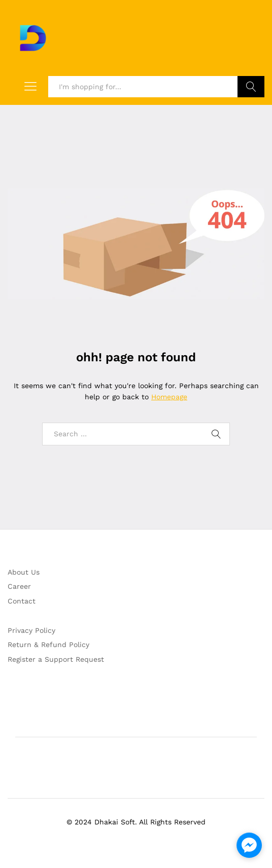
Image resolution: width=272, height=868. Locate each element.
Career (19, 586)
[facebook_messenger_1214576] (249, 845)
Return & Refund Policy (48, 645)
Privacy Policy (31, 630)
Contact (22, 601)
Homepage (169, 397)
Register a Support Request (56, 659)
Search (251, 87)
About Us (24, 572)
